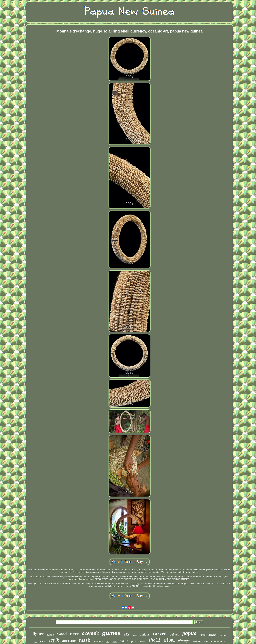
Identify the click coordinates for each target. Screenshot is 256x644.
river (74, 634)
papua (189, 633)
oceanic (90, 633)
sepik (54, 640)
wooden (197, 641)
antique (145, 634)
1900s (115, 642)
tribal (169, 640)
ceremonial (218, 641)
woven (142, 642)
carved (160, 634)
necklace (98, 641)
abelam (212, 635)
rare (35, 642)
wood (62, 634)
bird (108, 642)
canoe (50, 635)
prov (134, 641)
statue (124, 641)
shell (154, 640)
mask (85, 640)
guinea (111, 633)
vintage (184, 641)
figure (38, 634)
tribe (127, 635)
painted (174, 634)
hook (135, 635)
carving (223, 635)
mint (206, 641)
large (203, 635)
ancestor (69, 641)
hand (43, 641)
